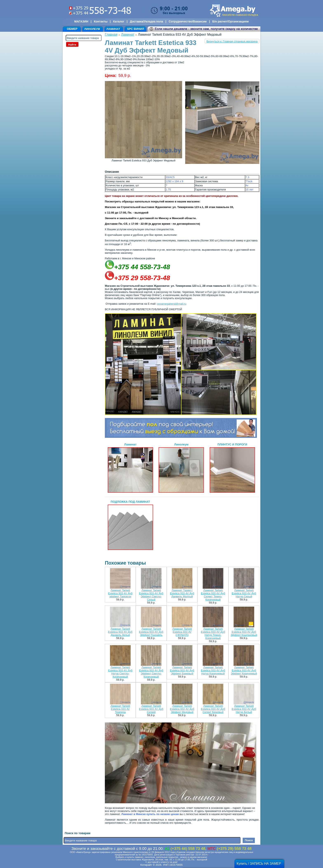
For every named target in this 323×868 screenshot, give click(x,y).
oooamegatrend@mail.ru (171, 304)
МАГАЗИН (81, 21)
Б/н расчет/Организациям (231, 21)
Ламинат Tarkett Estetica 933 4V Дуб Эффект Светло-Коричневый (151, 672)
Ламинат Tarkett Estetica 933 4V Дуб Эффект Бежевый (182, 670)
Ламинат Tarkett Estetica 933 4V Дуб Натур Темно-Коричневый (213, 633)
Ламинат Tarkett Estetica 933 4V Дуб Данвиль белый (120, 632)
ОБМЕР (72, 29)
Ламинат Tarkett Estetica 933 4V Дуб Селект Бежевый (213, 709)
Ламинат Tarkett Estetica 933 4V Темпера (120, 709)
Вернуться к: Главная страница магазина (232, 41)
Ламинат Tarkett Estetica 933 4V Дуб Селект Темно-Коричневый (213, 595)
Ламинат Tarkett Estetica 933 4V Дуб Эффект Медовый (182, 709)
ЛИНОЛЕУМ (92, 29)
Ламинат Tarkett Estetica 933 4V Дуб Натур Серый (244, 593)
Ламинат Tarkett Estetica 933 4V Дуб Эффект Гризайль (151, 632)
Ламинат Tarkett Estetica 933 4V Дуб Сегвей (151, 709)
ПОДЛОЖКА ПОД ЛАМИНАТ (130, 525)
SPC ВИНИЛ (135, 29)
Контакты (101, 21)
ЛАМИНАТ (113, 29)
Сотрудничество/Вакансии (188, 21)
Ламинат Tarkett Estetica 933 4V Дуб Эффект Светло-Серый (151, 595)
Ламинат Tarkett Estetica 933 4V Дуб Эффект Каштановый (244, 632)
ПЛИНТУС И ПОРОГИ (232, 468)
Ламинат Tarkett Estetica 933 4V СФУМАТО (182, 632)
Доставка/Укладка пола (146, 21)
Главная (111, 35)
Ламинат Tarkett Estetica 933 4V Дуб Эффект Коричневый (244, 670)
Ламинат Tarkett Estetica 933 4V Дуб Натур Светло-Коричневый (120, 672)
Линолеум (181, 468)
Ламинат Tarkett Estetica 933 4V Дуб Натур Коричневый (213, 670)
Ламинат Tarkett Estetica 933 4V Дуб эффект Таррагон (120, 593)
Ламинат (128, 35)
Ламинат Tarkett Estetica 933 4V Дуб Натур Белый (244, 709)
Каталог (119, 21)
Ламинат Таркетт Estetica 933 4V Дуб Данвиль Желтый (182, 593)
